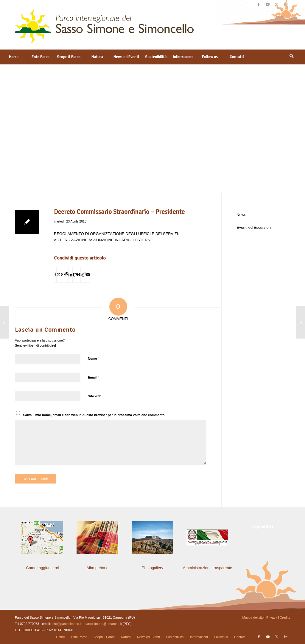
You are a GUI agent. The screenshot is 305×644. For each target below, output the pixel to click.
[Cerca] (292, 57)
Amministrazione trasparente (207, 568)
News (241, 215)
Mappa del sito (253, 617)
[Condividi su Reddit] (83, 275)
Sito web (95, 396)
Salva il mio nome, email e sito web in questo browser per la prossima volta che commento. (94, 415)
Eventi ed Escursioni (254, 227)
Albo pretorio (97, 568)
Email (93, 377)
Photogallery (152, 568)
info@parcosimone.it (67, 624)
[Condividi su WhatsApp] (63, 275)
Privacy (272, 617)
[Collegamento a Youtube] (268, 4)
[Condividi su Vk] (78, 275)
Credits (285, 617)
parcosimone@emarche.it (103, 624)
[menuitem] (13, 57)
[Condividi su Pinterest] (67, 275)
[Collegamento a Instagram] (286, 4)
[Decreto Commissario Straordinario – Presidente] (300, 322)
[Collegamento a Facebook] (259, 4)
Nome (94, 358)
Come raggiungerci (42, 568)
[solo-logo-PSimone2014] (104, 29)
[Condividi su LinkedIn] (70, 275)
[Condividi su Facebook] (55, 275)
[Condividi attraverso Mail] (88, 275)
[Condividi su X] (59, 275)
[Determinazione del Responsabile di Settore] (5, 322)
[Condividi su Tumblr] (74, 275)
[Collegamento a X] (277, 4)
